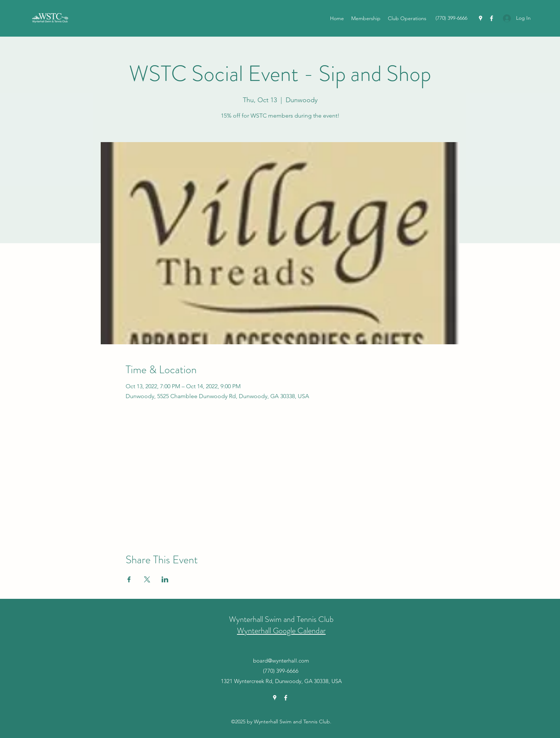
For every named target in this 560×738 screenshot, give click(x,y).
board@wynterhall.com (281, 661)
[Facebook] (492, 18)
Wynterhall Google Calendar (281, 631)
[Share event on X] (147, 579)
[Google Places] (481, 18)
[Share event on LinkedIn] (165, 579)
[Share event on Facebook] (129, 579)
